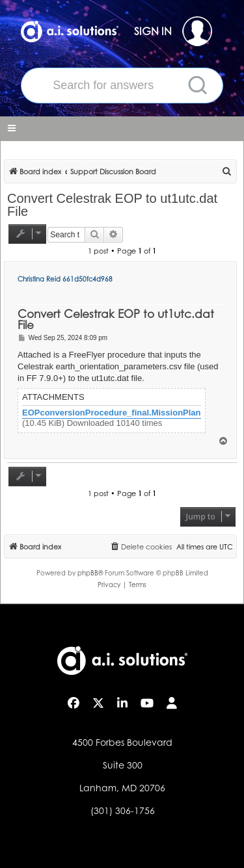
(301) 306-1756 (123, 810)
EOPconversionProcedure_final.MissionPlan (112, 413)
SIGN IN (173, 31)
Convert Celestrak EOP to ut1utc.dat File (112, 205)
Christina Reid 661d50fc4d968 (65, 279)
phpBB (88, 573)
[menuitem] (227, 172)
